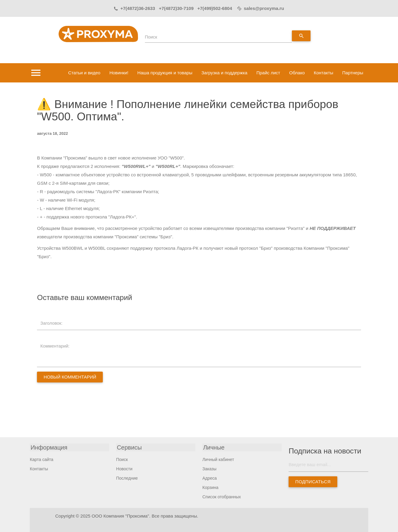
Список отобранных (222, 497)
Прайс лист (268, 73)
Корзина (210, 487)
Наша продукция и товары (165, 73)
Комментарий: (55, 346)
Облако (297, 73)
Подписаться (313, 482)
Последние (127, 478)
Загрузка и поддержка (224, 73)
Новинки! (119, 73)
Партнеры (353, 73)
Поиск (151, 37)
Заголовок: (52, 323)
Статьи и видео (84, 73)
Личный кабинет (218, 459)
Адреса (210, 478)
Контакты (324, 73)
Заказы (209, 469)
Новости (124, 469)
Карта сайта (41, 459)
